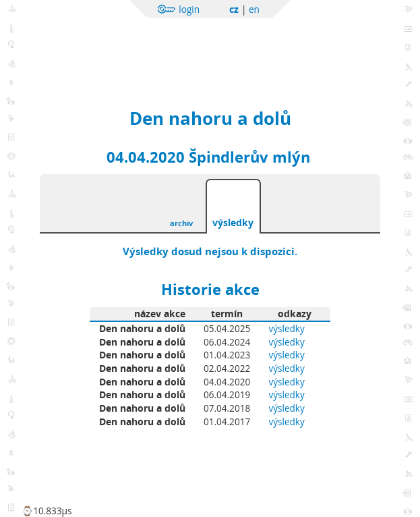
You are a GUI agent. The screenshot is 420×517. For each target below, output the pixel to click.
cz (234, 9)
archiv (181, 223)
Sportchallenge (159, 42)
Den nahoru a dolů (210, 118)
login (189, 9)
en (254, 9)
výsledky (233, 222)
